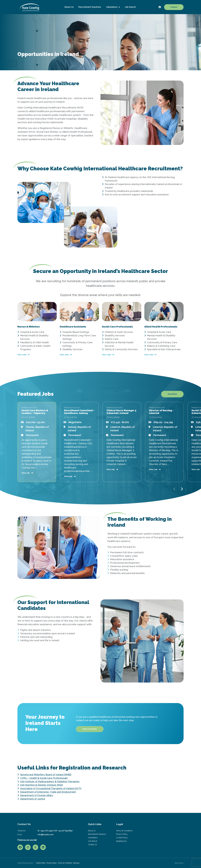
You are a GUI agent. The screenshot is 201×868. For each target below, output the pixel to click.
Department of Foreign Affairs (37, 795)
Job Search (130, 7)
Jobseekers (112, 7)
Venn (182, 863)
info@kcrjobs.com (46, 835)
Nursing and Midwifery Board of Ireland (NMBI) (46, 775)
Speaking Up (121, 841)
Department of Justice (33, 799)
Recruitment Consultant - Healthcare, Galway (79, 412)
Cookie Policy (122, 838)
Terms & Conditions (124, 831)
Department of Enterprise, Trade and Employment (48, 792)
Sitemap (76, 863)
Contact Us (92, 845)
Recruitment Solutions (90, 7)
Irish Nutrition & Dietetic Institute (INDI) (41, 785)
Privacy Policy (122, 834)
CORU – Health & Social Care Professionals (44, 778)
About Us (69, 7)
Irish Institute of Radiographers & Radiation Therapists (50, 781)
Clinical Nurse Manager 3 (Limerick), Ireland (121, 412)
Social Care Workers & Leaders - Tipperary (35, 412)
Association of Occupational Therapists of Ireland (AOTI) (51, 788)
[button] (182, 489)
